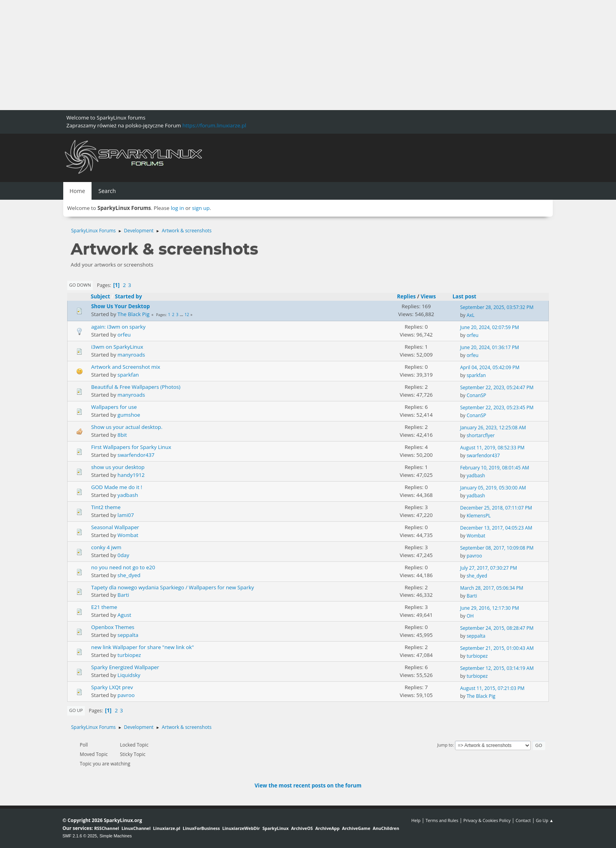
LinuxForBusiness (201, 828)
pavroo (474, 556)
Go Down (80, 285)
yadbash (476, 476)
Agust (124, 615)
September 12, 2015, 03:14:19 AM (497, 668)
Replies (406, 296)
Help (416, 820)
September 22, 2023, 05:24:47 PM (497, 387)
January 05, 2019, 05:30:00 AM (493, 488)
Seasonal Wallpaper (115, 527)
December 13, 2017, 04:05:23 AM (496, 528)
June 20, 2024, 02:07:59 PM (489, 327)
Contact (523, 820)
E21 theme (104, 607)
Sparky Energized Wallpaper (125, 667)
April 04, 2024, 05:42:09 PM (490, 367)
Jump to (445, 745)
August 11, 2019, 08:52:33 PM (492, 448)
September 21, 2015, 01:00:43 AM (497, 648)
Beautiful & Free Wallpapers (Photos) (136, 387)
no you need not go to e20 (123, 567)
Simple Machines (115, 836)
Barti (123, 595)
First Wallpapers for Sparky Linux (131, 447)
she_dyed (129, 575)
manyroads (131, 355)
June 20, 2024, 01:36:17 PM (489, 347)
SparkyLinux (276, 828)
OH (470, 616)
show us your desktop (118, 467)
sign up (201, 208)
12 (187, 315)
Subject (100, 296)
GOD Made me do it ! (117, 487)
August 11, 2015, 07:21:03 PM (492, 688)
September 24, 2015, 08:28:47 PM (497, 628)
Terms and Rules (442, 820)
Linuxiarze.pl (167, 828)
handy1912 (131, 475)
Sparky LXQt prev (112, 687)
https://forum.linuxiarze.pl (214, 125)
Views (428, 296)
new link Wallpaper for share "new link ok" (143, 647)
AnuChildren (386, 828)
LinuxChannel (136, 828)
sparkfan (128, 375)
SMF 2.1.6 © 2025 (80, 836)
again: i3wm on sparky (118, 327)
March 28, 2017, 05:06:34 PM (492, 588)
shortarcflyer (481, 435)
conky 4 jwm (106, 547)
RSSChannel (107, 828)
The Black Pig (133, 314)
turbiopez (129, 655)
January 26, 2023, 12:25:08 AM (493, 428)
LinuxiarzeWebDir (241, 828)
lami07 (126, 515)
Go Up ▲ (545, 820)
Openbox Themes (113, 627)
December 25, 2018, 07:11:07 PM (496, 508)
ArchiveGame (356, 828)
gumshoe (129, 415)
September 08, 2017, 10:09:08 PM (497, 548)
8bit (122, 435)
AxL (471, 315)
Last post (468, 296)
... (182, 315)
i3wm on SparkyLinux (117, 347)
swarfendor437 (136, 455)
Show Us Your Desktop (120, 306)
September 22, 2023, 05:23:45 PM (497, 407)
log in (178, 208)
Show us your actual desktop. (127, 427)
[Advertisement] (236, 55)
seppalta (128, 635)
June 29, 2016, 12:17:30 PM (489, 608)
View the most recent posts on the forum (308, 785)
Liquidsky (129, 675)
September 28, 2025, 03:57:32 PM (497, 307)
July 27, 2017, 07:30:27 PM (489, 568)
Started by (129, 296)
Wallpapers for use (114, 407)
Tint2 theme (106, 507)
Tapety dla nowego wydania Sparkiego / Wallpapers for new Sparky (172, 587)
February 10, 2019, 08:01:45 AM (495, 468)
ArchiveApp (327, 828)
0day (123, 555)
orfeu (124, 335)
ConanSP (477, 395)
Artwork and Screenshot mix (126, 367)
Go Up (76, 710)
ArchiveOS (302, 828)
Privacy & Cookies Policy (487, 820)
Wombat (128, 535)
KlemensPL (479, 516)
